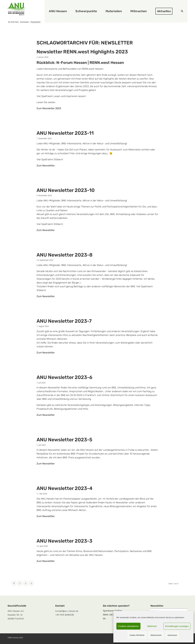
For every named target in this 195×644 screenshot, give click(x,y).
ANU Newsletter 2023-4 (65, 488)
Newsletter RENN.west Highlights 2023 (82, 52)
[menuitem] (58, 11)
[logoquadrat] (17, 9)
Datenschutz (156, 635)
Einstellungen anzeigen (177, 626)
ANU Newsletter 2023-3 (64, 541)
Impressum (172, 635)
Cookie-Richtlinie (137, 635)
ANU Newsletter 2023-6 (64, 377)
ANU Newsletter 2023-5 (64, 440)
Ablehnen (152, 626)
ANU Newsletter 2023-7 (64, 321)
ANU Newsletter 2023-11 (65, 133)
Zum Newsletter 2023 (49, 108)
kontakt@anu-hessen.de (67, 611)
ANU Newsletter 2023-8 (65, 255)
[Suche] (182, 11)
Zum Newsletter (46, 166)
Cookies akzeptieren (128, 626)
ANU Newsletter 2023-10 (66, 190)
